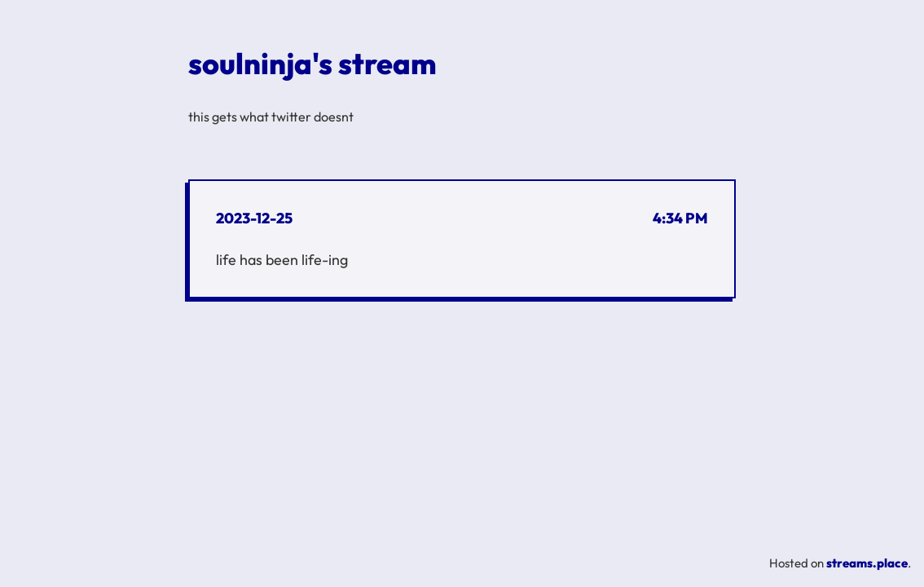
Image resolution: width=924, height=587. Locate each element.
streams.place (867, 563)
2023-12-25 (254, 218)
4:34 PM (680, 218)
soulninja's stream (312, 63)
